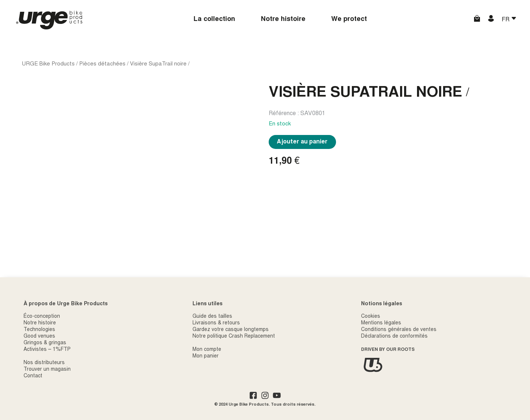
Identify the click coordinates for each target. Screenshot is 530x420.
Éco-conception (42, 317)
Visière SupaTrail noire (158, 64)
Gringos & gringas (45, 343)
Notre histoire (283, 19)
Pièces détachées (102, 64)
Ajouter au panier (302, 142)
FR (506, 20)
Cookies (371, 317)
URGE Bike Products (48, 64)
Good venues (39, 337)
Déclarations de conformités (394, 337)
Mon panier (206, 356)
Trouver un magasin (47, 370)
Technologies (39, 330)
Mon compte (207, 350)
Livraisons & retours (216, 323)
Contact (33, 376)
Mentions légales (381, 323)
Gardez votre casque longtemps (231, 330)
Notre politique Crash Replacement (234, 337)
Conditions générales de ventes (399, 330)
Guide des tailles (212, 317)
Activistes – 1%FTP (47, 350)
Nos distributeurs (44, 363)
